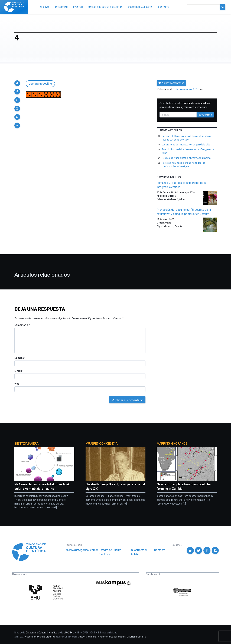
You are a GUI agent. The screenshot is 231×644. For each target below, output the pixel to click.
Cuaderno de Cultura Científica (40, 637)
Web (17, 384)
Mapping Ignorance (172, 443)
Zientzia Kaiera (27, 443)
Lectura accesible (40, 84)
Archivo (70, 550)
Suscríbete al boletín (139, 552)
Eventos (94, 550)
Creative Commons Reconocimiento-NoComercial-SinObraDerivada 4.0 (112, 637)
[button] (17, 83)
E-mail (19, 371)
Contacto (160, 550)
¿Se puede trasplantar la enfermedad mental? (187, 158)
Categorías (82, 550)
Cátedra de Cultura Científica (110, 552)
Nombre (20, 358)
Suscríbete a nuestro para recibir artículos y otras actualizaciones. (185, 105)
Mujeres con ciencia (102, 443)
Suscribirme (205, 115)
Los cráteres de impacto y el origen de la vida (186, 145)
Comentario (22, 325)
